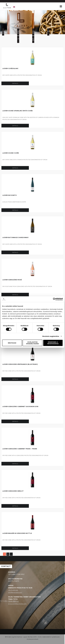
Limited (18, 39)
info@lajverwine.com (15, 592)
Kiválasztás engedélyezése (32, 343)
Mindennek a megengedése (53, 343)
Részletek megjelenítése (51, 336)
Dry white (3, 32)
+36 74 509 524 (13, 590)
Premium (48, 31)
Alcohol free (33, 40)
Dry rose (18, 32)
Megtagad (12, 343)
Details (15, 83)
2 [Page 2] (8, 554)
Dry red (33, 32)
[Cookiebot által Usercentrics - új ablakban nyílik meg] (54, 299)
